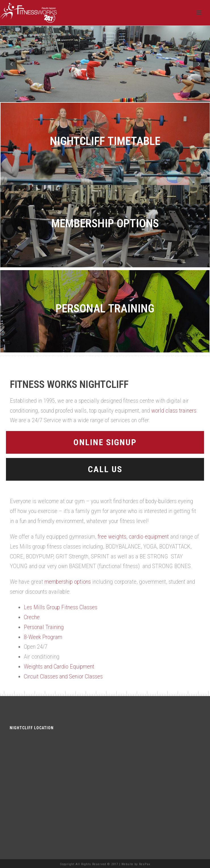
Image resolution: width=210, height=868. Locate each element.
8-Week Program (43, 637)
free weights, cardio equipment (133, 537)
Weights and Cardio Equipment (59, 667)
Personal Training (105, 309)
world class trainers (174, 411)
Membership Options (105, 223)
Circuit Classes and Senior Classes (63, 676)
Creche (32, 617)
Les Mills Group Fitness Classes (61, 607)
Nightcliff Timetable (105, 141)
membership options (68, 582)
